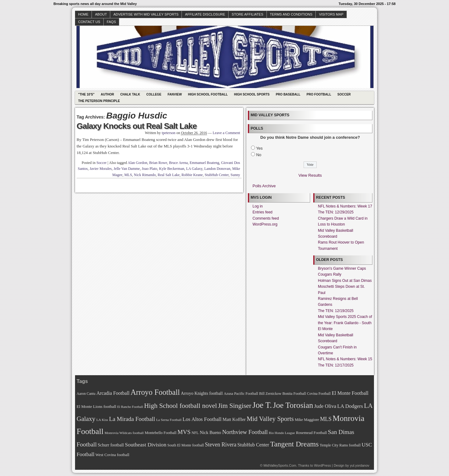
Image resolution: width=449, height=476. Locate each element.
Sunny (235, 175)
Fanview (175, 94)
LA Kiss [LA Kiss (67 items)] (102, 420)
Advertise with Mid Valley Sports (146, 14)
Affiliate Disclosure (205, 14)
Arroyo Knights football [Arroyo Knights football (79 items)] (202, 393)
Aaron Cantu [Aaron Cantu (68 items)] (86, 394)
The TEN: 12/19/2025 (336, 311)
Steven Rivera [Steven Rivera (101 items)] (221, 445)
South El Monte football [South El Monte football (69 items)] (185, 445)
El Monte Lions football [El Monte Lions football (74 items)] (96, 406)
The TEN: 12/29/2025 (336, 212)
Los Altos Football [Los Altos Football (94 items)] (202, 419)
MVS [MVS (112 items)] (184, 432)
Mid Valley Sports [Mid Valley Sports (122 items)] (270, 419)
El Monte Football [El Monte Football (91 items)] (350, 393)
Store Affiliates (248, 14)
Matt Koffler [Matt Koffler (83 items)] (234, 419)
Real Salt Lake (169, 175)
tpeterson (168, 133)
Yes (259, 148)
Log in (258, 206)
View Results (310, 175)
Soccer (344, 94)
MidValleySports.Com (280, 465)
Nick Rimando (145, 175)
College (154, 94)
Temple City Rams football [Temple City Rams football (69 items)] (340, 445)
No (259, 155)
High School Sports (252, 94)
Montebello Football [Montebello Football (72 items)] (161, 433)
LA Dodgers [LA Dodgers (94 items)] (350, 406)
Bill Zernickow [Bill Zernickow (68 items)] (270, 394)
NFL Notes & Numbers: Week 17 (345, 206)
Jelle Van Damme (127, 169)
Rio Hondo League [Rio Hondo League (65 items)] (282, 433)
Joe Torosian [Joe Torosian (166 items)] (293, 405)
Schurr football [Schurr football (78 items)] (111, 445)
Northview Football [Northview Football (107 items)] (245, 432)
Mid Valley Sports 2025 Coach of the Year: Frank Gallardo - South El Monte (345, 323)
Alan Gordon (137, 163)
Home (83, 14)
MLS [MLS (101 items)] (326, 419)
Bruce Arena (178, 163)
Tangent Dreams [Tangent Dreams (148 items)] (295, 444)
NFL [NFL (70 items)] (195, 433)
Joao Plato (149, 169)
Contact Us (89, 22)
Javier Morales (101, 169)
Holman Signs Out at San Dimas (345, 281)
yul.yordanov (360, 465)
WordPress (322, 465)
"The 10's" (86, 94)
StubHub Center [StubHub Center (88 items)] (253, 445)
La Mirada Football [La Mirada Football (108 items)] (132, 419)
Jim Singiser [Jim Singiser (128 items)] (235, 406)
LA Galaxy (194, 169)
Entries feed (262, 212)
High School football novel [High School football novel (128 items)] (181, 406)
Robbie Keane (192, 175)
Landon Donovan (217, 169)
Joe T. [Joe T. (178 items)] (262, 405)
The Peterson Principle (99, 101)
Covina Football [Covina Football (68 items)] (319, 394)
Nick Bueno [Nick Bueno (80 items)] (210, 432)
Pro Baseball (288, 94)
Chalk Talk (130, 94)
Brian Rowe (158, 163)
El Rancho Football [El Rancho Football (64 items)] (130, 407)
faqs (111, 22)
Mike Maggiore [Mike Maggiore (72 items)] (307, 420)
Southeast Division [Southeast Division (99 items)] (146, 445)
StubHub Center (217, 175)
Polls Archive (264, 186)
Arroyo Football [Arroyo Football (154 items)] (155, 392)
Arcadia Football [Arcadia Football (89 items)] (113, 393)
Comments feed (266, 218)
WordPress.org (265, 224)
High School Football (208, 94)
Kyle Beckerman (172, 169)
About (101, 14)
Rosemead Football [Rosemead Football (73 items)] (311, 433)
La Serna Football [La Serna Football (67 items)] (169, 420)
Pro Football (319, 94)
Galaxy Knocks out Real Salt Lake (137, 126)
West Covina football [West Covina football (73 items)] (113, 455)
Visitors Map (331, 14)
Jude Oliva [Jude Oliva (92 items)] (325, 406)
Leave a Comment (226, 133)
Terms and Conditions (291, 14)
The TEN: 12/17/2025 (336, 365)
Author (107, 94)
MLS (128, 175)
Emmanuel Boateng (204, 163)
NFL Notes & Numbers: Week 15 (345, 359)
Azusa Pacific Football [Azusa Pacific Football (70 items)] (241, 394)
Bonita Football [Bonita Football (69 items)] (294, 394)
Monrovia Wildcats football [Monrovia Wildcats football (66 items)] (124, 433)
